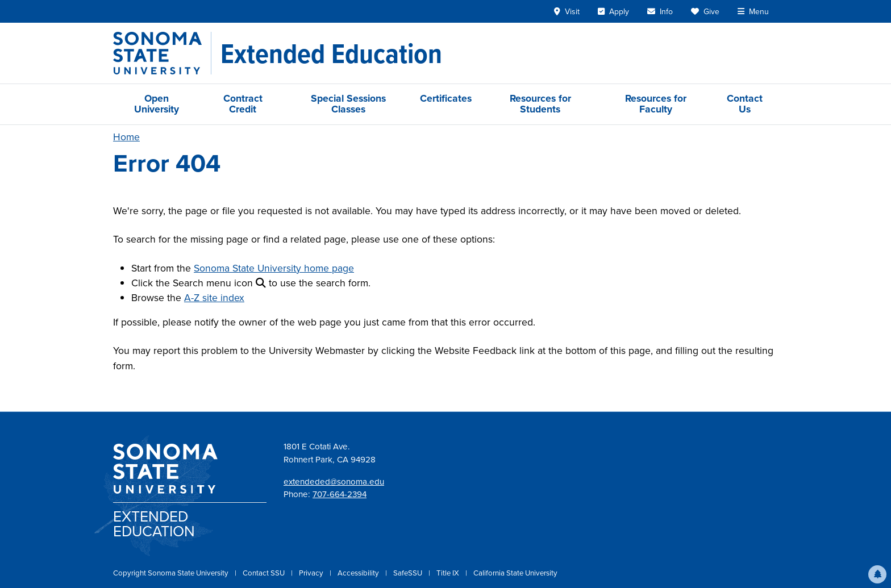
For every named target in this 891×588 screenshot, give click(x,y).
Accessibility (359, 573)
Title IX (449, 573)
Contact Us (745, 104)
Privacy (312, 573)
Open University (157, 104)
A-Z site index (214, 298)
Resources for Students (540, 104)
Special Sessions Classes (348, 104)
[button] (877, 574)
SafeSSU (409, 573)
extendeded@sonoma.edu (334, 482)
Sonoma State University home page (274, 268)
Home (126, 137)
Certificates (446, 98)
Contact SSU (265, 573)
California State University (515, 573)
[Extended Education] (331, 53)
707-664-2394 (340, 494)
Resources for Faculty (656, 104)
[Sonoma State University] (162, 53)
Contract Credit (243, 104)
